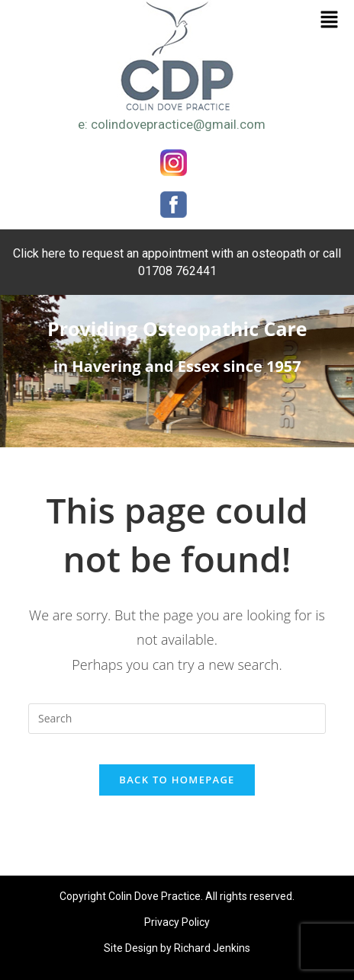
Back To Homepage (177, 780)
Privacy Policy (177, 922)
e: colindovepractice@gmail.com (172, 124)
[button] (330, 20)
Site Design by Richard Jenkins (177, 948)
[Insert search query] (177, 719)
